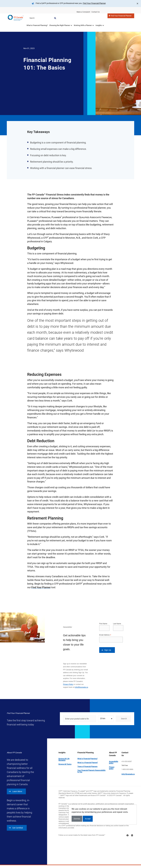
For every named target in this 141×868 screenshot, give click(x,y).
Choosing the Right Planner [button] (61, 19)
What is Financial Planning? (37, 19)
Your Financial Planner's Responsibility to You (91, 771)
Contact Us (96, 12)
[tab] (37, 21)
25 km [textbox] (103, 718)
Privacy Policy (68, 684)
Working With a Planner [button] (84, 19)
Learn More (15, 791)
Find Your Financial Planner (94, 3)
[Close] (137, 4)
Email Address (105, 635)
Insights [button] (100, 19)
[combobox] (106, 719)
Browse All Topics (65, 764)
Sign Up (106, 650)
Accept (88, 819)
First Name (103, 624)
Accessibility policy (114, 762)
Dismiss (77, 819)
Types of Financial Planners (87, 766)
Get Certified (16, 828)
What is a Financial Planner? (88, 763)
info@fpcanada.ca (81, 687)
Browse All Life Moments (64, 759)
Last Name (117, 624)
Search (133, 12)
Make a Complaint (83, 12)
